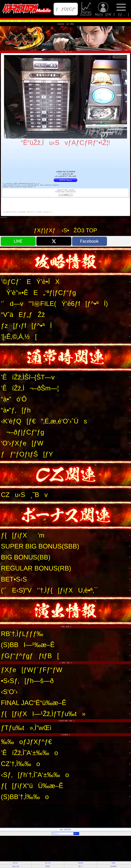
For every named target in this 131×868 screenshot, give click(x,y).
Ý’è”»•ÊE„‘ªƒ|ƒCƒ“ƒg (38, 293)
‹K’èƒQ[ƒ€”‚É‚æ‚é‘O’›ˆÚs (44, 421)
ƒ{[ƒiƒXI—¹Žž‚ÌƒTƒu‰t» (43, 714)
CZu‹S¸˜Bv (24, 495)
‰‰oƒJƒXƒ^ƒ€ (26, 742)
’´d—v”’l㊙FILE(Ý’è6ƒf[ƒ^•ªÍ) (54, 304)
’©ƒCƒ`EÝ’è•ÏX (30, 282)
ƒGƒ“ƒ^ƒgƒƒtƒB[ (30, 656)
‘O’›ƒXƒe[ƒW (22, 443)
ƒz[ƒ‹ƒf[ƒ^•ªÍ (26, 326)
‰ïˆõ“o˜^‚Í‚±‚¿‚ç (65, 180)
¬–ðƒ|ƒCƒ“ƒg (23, 432)
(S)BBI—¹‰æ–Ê (28, 645)
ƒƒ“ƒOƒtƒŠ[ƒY (27, 454)
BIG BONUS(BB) (26, 557)
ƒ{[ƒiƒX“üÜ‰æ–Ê (32, 786)
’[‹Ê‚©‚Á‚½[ (19, 337)
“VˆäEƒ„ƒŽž (23, 315)
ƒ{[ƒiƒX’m (23, 535)
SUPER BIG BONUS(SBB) (40, 546)
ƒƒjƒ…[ (121, 9)
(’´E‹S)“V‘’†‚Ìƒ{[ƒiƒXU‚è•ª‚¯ (49, 590)
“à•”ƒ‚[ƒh (16, 410)
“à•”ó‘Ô (14, 399)
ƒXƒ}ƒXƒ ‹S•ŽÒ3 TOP (65, 230)
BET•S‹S (14, 579)
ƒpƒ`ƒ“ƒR (48, 863)
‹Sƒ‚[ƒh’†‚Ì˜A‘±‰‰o (35, 775)
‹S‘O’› (9, 692)
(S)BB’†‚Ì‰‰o (25, 797)
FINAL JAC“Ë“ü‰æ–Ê (34, 703)
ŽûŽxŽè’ (87, 9)
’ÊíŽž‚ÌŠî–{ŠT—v (28, 377)
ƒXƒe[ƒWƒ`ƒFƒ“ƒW (32, 670)
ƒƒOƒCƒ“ (66, 9)
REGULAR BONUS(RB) (36, 568)
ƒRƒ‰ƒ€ (80, 863)
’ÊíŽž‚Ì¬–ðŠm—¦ (30, 388)
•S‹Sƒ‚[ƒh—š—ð (27, 681)
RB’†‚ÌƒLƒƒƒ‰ (22, 634)
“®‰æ (113, 863)
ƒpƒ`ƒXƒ (16, 863)
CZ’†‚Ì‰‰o (20, 764)
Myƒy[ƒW (103, 9)
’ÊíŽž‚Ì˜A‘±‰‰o (29, 753)
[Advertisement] (55, 815)
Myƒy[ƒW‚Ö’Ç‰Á (65, 829)
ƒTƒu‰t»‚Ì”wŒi (26, 728)
